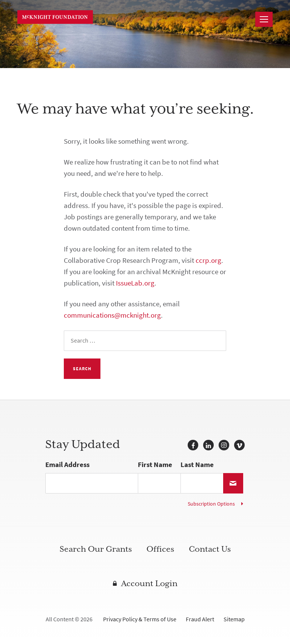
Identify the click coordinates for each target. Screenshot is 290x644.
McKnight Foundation (55, 17)
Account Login (149, 583)
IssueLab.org (135, 283)
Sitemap (234, 619)
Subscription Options (211, 504)
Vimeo (239, 445)
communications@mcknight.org (112, 315)
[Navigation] (264, 19)
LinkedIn (208, 445)
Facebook (193, 445)
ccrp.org (208, 260)
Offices (160, 549)
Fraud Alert (200, 619)
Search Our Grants (96, 549)
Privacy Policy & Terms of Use (140, 619)
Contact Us (210, 549)
